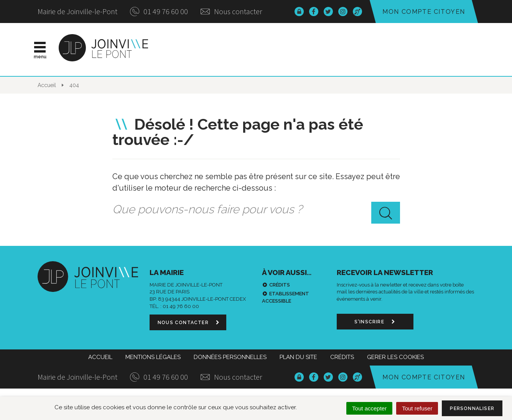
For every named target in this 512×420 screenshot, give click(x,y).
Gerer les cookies (395, 357)
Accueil (100, 357)
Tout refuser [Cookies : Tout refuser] (417, 408)
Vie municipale (276, 49)
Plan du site (298, 357)
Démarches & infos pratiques (388, 49)
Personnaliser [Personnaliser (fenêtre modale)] (472, 408)
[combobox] (256, 209)
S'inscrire (375, 322)
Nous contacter (231, 11)
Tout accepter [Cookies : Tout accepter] (369, 408)
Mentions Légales (153, 357)
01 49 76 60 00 (159, 11)
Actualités (208, 49)
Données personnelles (230, 357)
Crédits (280, 285)
